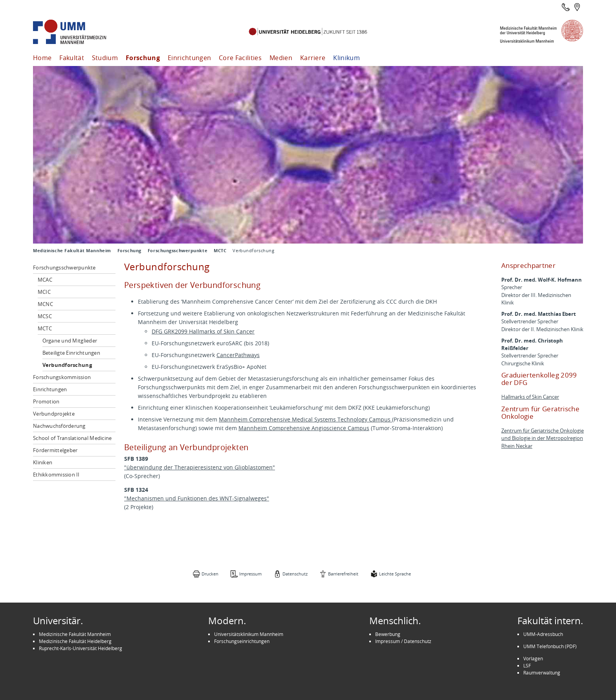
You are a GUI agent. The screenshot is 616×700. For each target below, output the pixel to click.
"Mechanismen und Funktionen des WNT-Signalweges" (197, 498)
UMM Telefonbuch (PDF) (550, 646)
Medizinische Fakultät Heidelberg (75, 641)
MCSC (45, 316)
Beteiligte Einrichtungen (71, 353)
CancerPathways (238, 355)
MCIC (44, 292)
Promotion (46, 401)
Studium (105, 58)
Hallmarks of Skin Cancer (530, 397)
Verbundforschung (67, 365)
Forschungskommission (62, 377)
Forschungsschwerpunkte (178, 251)
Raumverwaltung (542, 673)
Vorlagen (533, 658)
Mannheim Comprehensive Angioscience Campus (304, 428)
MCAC (45, 280)
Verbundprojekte (54, 414)
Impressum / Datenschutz (403, 641)
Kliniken (43, 462)
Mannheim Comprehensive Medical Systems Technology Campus (305, 419)
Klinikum (346, 58)
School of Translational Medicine (72, 438)
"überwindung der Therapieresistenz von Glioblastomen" (200, 467)
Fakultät (72, 58)
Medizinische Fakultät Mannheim (72, 251)
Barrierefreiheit (343, 574)
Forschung (143, 58)
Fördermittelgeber (55, 450)
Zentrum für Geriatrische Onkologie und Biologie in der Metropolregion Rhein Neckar (543, 438)
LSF (527, 665)
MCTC (220, 251)
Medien (281, 58)
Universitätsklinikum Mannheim (249, 634)
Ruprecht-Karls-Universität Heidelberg (81, 648)
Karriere (313, 58)
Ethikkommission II (56, 475)
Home (42, 58)
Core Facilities (240, 58)
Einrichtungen (189, 58)
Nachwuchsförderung (59, 426)
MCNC (45, 304)
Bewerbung (388, 634)
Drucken (210, 574)
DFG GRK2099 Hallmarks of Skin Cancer (203, 331)
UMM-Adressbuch (543, 634)
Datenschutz (295, 574)
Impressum (250, 574)
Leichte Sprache (395, 574)
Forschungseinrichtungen (242, 641)
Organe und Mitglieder (70, 341)
